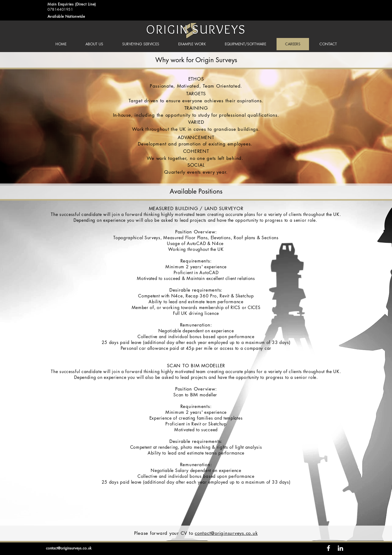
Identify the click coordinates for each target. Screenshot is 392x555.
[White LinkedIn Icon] (340, 548)
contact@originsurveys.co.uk (226, 533)
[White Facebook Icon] (328, 548)
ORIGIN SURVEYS (196, 29)
